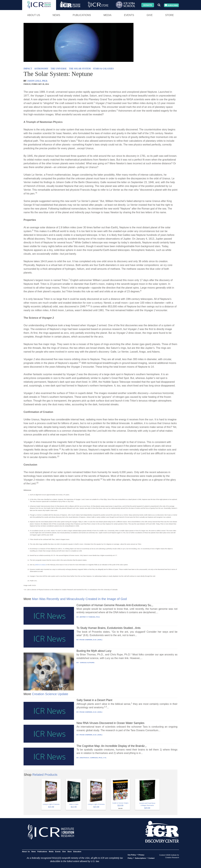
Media (107, 15)
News (56, 15)
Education (77, 852)
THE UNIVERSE (59, 69)
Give (150, 15)
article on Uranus (40, 565)
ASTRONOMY (41, 69)
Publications (82, 15)
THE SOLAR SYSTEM (80, 69)
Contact (151, 858)
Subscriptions (140, 858)
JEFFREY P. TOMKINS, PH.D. (90, 617)
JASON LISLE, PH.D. (37, 81)
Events (129, 15)
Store (170, 15)
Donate (148, 5)
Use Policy (132, 855)
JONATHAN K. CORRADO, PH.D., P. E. (93, 758)
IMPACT (28, 69)
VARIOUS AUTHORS (87, 663)
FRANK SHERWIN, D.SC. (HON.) (91, 640)
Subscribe (171, 5)
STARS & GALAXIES (103, 69)
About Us (34, 15)
